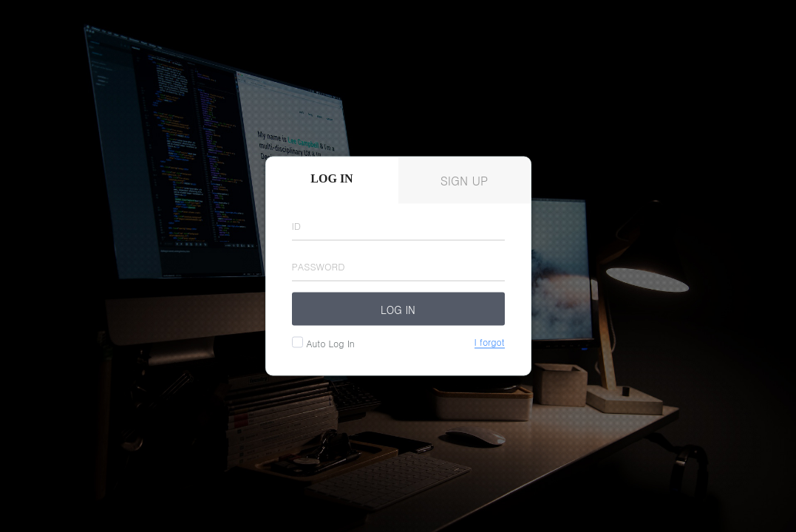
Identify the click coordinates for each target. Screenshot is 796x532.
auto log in (329, 343)
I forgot (490, 342)
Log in (398, 309)
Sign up (465, 181)
